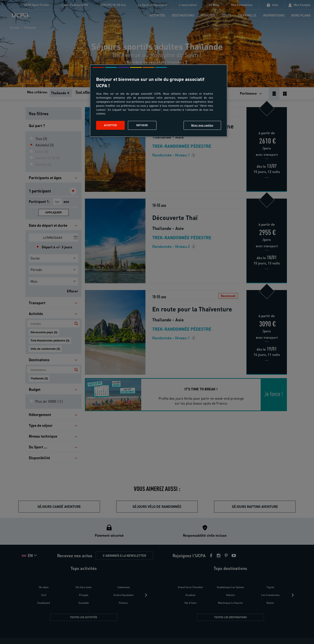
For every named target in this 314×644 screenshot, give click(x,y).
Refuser (142, 125)
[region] (159, 101)
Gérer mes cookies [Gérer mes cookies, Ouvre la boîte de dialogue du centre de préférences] (202, 125)
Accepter (110, 125)
